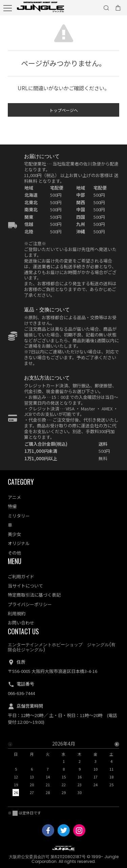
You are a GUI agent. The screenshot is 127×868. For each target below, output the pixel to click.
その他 (14, 553)
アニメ (14, 497)
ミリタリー (19, 516)
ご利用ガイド (21, 576)
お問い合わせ (21, 623)
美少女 (14, 534)
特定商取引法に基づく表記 (34, 595)
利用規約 (17, 613)
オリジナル (19, 543)
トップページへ (64, 111)
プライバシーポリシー (30, 604)
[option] (63, 770)
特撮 (12, 506)
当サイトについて (25, 586)
